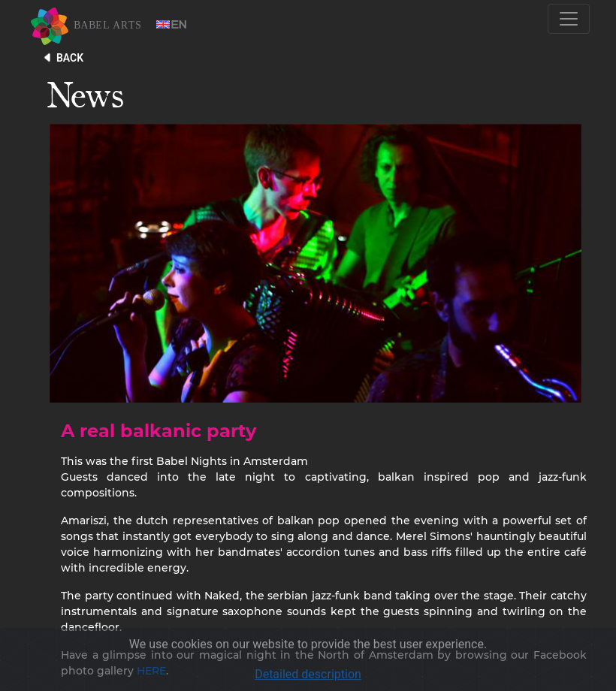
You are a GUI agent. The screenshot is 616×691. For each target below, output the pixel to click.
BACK (70, 58)
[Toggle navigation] (569, 19)
